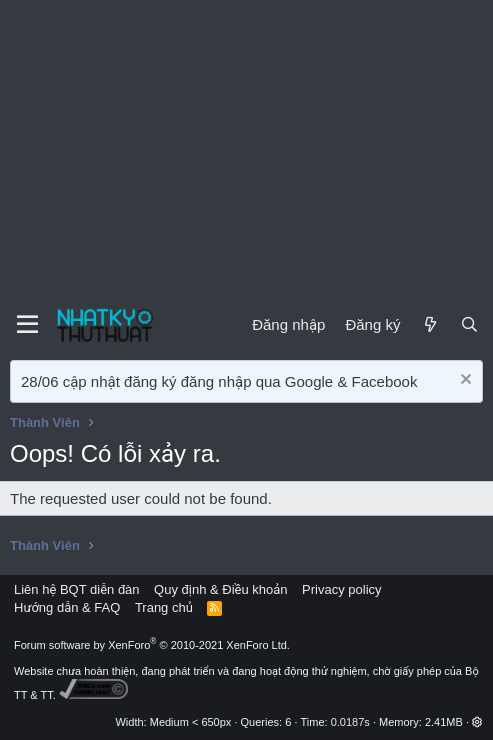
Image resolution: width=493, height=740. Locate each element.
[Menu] (27, 325)
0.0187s (350, 722)
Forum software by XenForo (152, 645)
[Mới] (429, 324)
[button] (477, 722)
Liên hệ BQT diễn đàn (77, 589)
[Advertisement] (246, 150)
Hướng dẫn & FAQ (67, 607)
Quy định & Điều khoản (220, 589)
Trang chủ (164, 607)
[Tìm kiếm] (469, 324)
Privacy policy (341, 589)
